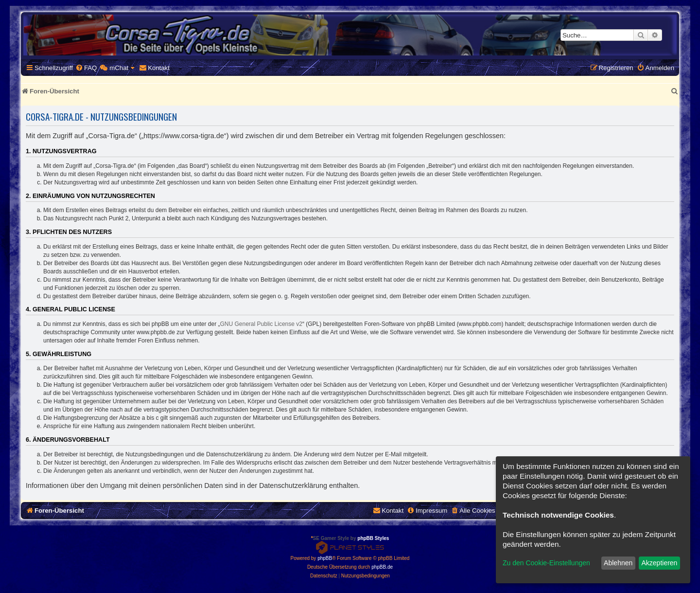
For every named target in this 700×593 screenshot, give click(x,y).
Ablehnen (618, 563)
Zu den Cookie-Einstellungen (546, 563)
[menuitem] (86, 68)
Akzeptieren (659, 563)
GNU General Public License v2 (261, 324)
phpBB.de (382, 567)
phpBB (325, 558)
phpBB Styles (373, 538)
